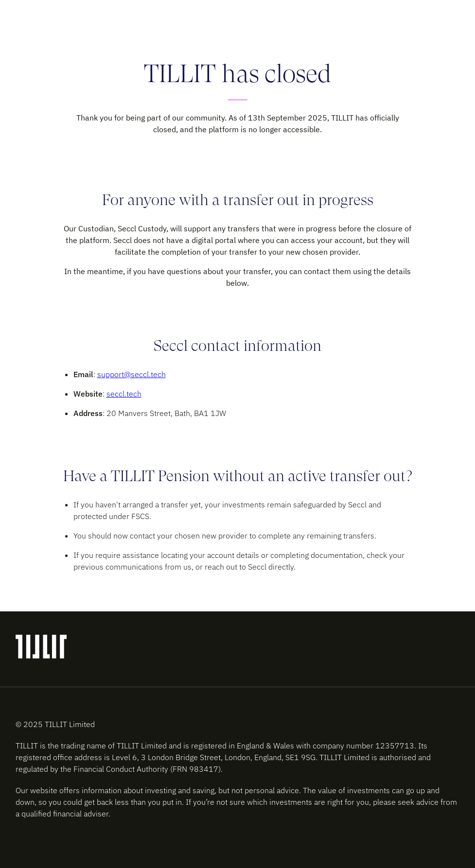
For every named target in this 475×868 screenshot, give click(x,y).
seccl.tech (124, 394)
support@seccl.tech (132, 374)
